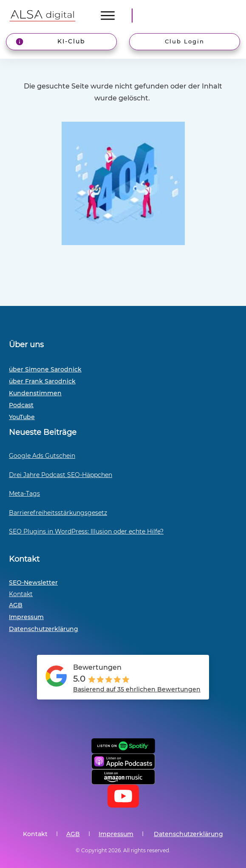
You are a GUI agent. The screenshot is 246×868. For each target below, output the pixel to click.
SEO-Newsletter (33, 582)
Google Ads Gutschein (42, 456)
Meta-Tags (24, 494)
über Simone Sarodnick (45, 369)
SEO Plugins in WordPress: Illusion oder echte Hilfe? (86, 531)
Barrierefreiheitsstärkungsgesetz (58, 513)
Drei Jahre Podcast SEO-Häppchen (61, 475)
